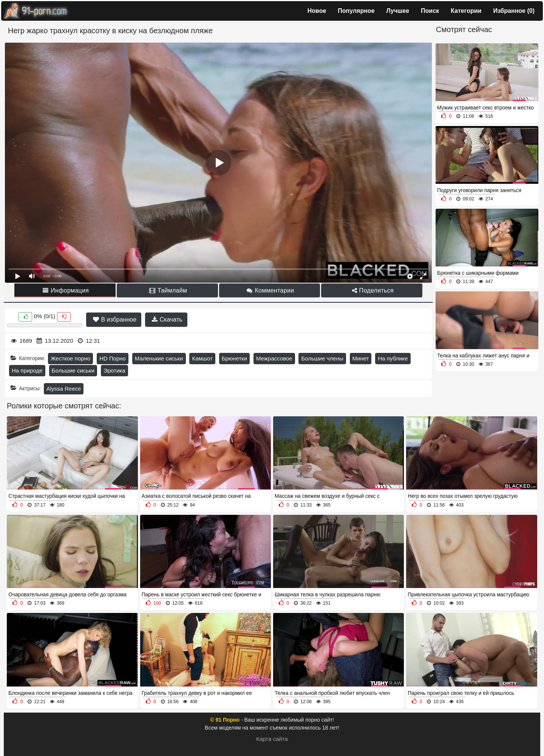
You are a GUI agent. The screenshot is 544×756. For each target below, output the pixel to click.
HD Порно (113, 358)
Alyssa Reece (64, 389)
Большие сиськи (73, 370)
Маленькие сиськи (159, 358)
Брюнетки (234, 358)
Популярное (356, 11)
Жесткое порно (70, 358)
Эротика (114, 370)
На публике (393, 358)
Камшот (202, 358)
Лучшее (398, 11)
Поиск (430, 11)
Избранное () (514, 11)
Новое (317, 11)
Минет (361, 358)
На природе (27, 370)
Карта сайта (272, 739)
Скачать (167, 319)
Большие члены (322, 358)
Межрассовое (274, 358)
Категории (466, 11)
